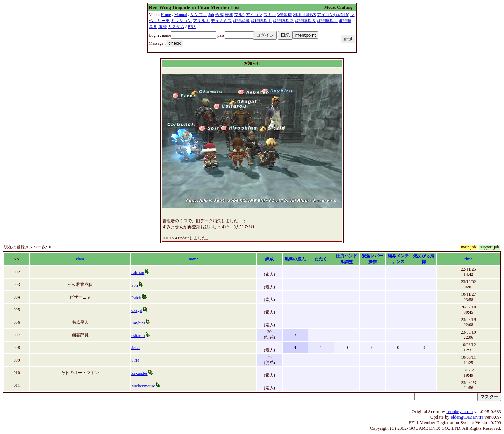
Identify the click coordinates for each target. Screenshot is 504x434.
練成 (229, 15)
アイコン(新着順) (333, 15)
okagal (137, 310)
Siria (135, 360)
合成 (219, 15)
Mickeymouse (143, 386)
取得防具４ (327, 21)
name (194, 259)
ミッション (181, 21)
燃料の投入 (295, 259)
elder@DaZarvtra (467, 417)
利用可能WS (304, 15)
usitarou (138, 336)
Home (166, 15)
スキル (270, 15)
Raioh (136, 298)
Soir (135, 285)
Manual (181, 15)
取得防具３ (305, 21)
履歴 (162, 27)
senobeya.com (460, 411)
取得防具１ (261, 21)
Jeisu (135, 348)
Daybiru (138, 323)
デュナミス (221, 21)
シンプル (199, 15)
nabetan (138, 273)
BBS (192, 27)
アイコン (254, 15)
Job (211, 15)
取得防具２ (283, 21)
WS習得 (285, 15)
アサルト (201, 21)
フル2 (239, 15)
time (468, 259)
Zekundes (139, 373)
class (80, 259)
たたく (321, 259)
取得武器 (241, 21)
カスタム (176, 27)
